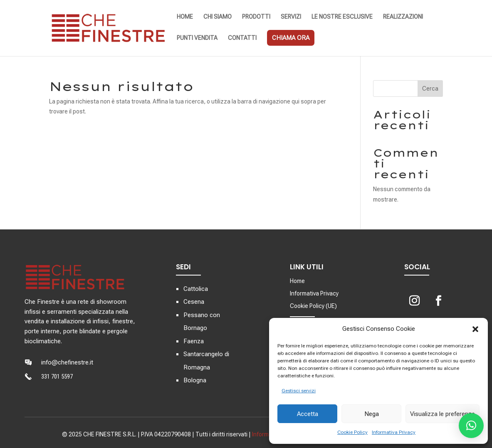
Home (297, 281)
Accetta (308, 414)
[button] (475, 329)
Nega (372, 414)
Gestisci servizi (299, 391)
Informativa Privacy (394, 432)
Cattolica (196, 289)
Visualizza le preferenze (443, 414)
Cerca (430, 89)
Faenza (194, 341)
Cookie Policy (352, 432)
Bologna (195, 380)
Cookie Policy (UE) (313, 306)
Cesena (194, 302)
